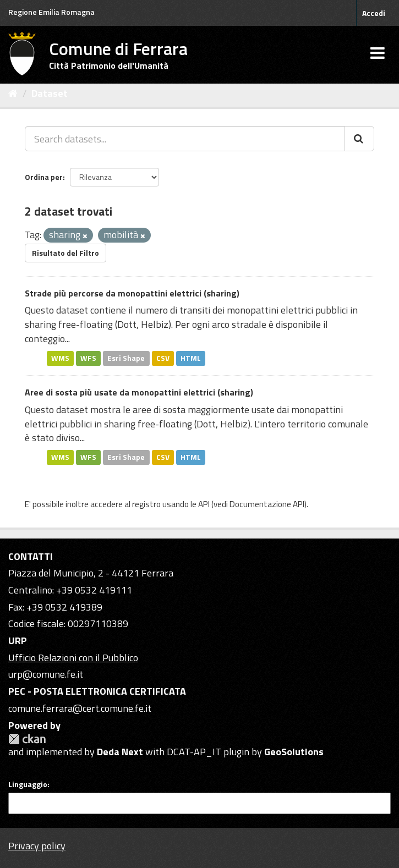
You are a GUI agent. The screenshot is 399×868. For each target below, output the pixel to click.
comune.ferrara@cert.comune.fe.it (80, 708)
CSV (163, 358)
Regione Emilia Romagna (51, 12)
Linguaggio (28, 784)
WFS (88, 358)
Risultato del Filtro (65, 253)
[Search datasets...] (185, 139)
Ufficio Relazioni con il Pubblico (73, 658)
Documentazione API (267, 504)
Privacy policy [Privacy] (37, 846)
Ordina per (44, 177)
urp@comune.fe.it (46, 674)
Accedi (374, 13)
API (204, 504)
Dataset (50, 93)
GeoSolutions (294, 752)
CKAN (27, 739)
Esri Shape (126, 358)
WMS (60, 358)
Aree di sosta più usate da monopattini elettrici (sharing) (139, 392)
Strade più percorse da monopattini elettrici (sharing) (132, 293)
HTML (191, 358)
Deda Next (120, 752)
